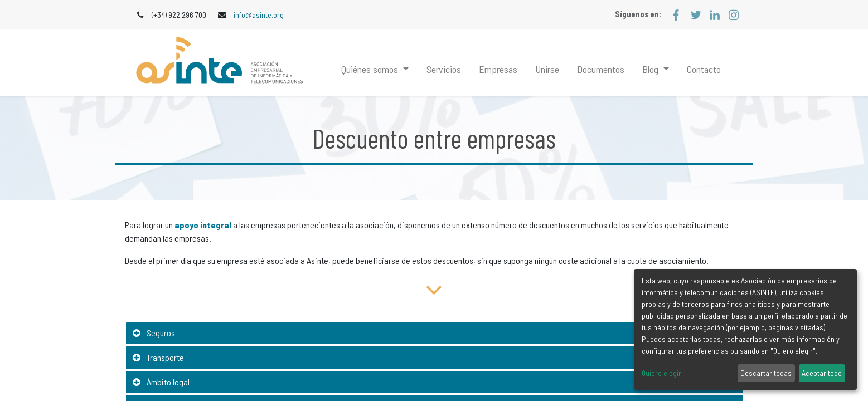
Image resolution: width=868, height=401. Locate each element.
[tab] (434, 333)
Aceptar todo (822, 373)
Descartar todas (766, 373)
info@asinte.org (259, 15)
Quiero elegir (661, 373)
